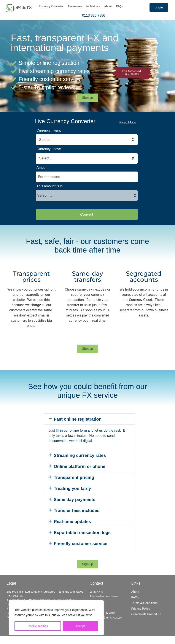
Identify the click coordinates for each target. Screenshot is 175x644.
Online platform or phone (80, 466)
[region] (56, 618)
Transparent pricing (74, 477)
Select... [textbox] (46, 140)
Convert (87, 214)
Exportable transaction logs (82, 533)
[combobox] (47, 140)
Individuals (93, 6)
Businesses (75, 6)
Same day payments (75, 499)
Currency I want (49, 130)
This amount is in (50, 186)
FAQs (119, 6)
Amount (42, 168)
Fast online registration (78, 419)
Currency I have (49, 149)
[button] (90, 419)
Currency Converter (51, 6)
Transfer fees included (77, 510)
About (108, 6)
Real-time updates (72, 522)
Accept (80, 626)
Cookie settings (38, 626)
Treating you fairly (72, 488)
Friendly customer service (81, 544)
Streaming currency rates (80, 455)
